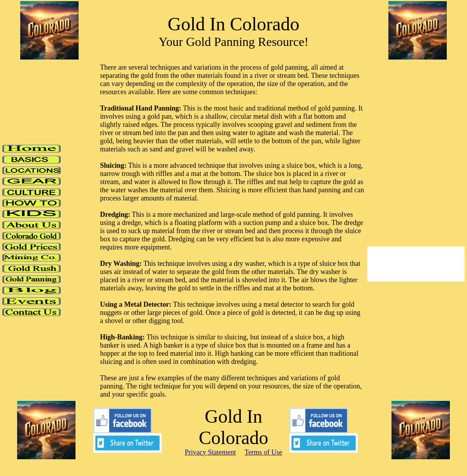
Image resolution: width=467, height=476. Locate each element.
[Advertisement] (411, 188)
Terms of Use (263, 452)
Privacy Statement (210, 452)
